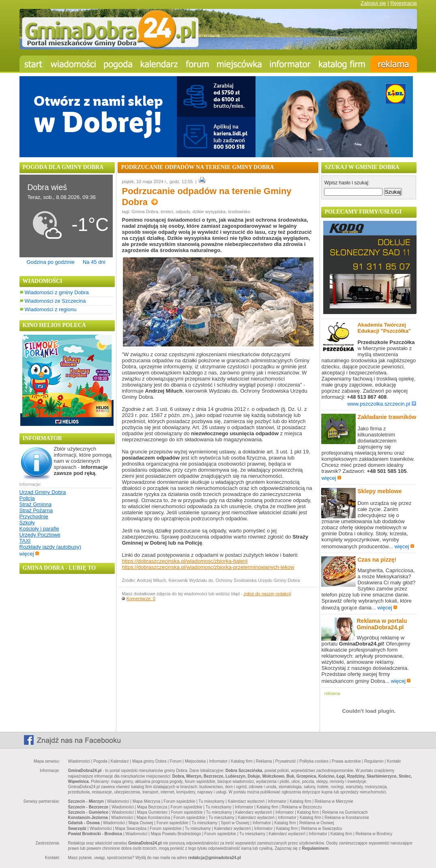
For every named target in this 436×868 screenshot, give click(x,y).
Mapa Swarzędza (131, 828)
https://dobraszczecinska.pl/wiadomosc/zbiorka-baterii (185, 561)
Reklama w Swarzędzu (322, 828)
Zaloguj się (373, 3)
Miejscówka (195, 761)
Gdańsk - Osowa (84, 823)
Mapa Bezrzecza (152, 807)
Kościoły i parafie (39, 529)
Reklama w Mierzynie (334, 801)
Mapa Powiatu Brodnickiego (176, 834)
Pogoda (100, 761)
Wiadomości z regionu (51, 309)
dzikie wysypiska (209, 212)
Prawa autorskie (346, 761)
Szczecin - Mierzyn (86, 801)
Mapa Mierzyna (146, 801)
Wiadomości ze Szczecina (55, 301)
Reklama (264, 761)
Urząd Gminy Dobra (43, 492)
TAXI (25, 541)
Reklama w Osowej (317, 823)
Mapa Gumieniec (152, 812)
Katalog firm (242, 761)
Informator (219, 761)
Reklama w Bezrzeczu (302, 807)
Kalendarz (120, 761)
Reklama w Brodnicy (374, 834)
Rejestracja (403, 3)
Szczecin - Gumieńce (88, 812)
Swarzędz (77, 828)
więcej (29, 554)
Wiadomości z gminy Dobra (57, 292)
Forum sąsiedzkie (179, 801)
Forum (176, 761)
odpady (183, 212)
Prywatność (286, 761)
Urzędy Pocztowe (40, 535)
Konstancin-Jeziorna (88, 818)
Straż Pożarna (36, 510)
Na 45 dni (94, 262)
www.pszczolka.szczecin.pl (382, 404)
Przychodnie (34, 516)
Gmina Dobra (145, 212)
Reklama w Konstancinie (347, 818)
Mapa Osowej (141, 823)
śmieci (167, 212)
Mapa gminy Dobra (149, 761)
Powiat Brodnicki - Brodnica (95, 834)
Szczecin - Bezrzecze (88, 807)
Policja (27, 498)
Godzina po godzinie (50, 262)
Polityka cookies (314, 761)
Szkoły (27, 523)
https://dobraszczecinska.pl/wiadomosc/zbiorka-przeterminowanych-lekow (208, 567)
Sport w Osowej (235, 823)
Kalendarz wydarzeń (246, 801)
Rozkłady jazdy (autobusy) (50, 547)
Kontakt (394, 761)
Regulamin (374, 761)
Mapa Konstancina (154, 818)
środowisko (239, 212)
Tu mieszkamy (212, 801)
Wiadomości (79, 761)
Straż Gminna (35, 504)
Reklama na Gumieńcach (345, 812)
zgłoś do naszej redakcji (267, 594)
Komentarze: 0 (141, 599)
